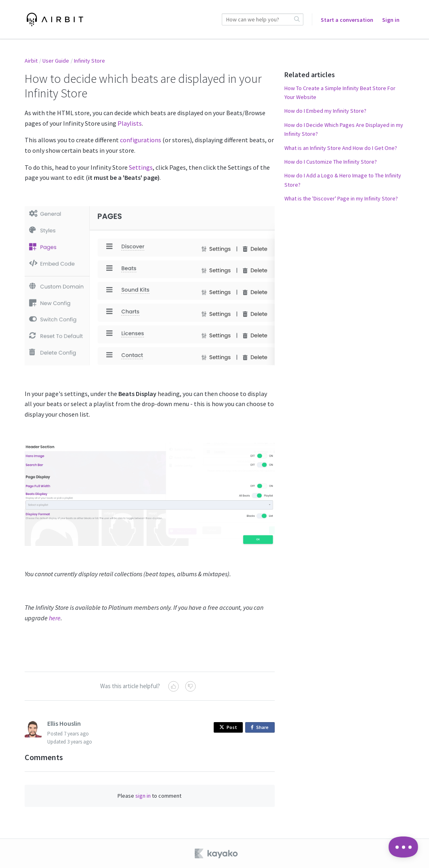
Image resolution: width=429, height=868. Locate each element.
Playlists (130, 123)
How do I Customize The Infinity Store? (331, 162)
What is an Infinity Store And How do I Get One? (341, 148)
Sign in (391, 20)
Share (261, 728)
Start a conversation (347, 20)
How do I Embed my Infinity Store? (325, 111)
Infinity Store (89, 61)
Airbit (31, 61)
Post (228, 727)
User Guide (56, 61)
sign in (143, 796)
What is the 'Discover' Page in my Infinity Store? (341, 198)
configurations (141, 140)
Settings (141, 167)
